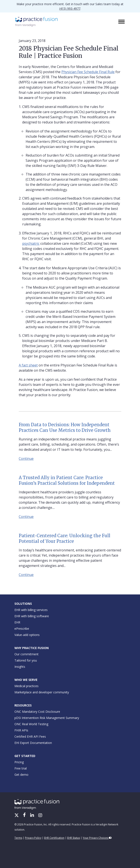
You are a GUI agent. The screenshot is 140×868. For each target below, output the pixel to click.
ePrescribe (22, 629)
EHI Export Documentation (33, 743)
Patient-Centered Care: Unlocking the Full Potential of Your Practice (65, 538)
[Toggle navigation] (122, 22)
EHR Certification (54, 838)
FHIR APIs (21, 730)
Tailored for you (26, 660)
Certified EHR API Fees (30, 736)
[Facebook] (25, 816)
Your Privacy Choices (97, 838)
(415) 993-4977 (70, 8)
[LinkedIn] (33, 816)
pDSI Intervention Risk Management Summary (47, 718)
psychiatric (31, 243)
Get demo (21, 775)
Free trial (21, 768)
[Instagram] (40, 816)
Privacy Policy (33, 838)
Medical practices (26, 686)
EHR (17, 622)
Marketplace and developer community (42, 692)
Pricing (19, 762)
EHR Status (74, 838)
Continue (26, 459)
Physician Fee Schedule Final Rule (88, 72)
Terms (18, 838)
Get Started (25, 756)
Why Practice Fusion (32, 648)
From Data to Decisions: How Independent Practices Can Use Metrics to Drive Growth (65, 427)
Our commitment (26, 654)
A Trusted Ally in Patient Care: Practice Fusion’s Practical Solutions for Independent (67, 480)
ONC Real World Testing (31, 724)
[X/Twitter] (17, 816)
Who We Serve (26, 680)
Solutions (23, 604)
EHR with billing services (31, 610)
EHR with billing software (32, 616)
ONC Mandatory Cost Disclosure (37, 712)
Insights (20, 667)
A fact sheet (28, 365)
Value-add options (27, 635)
